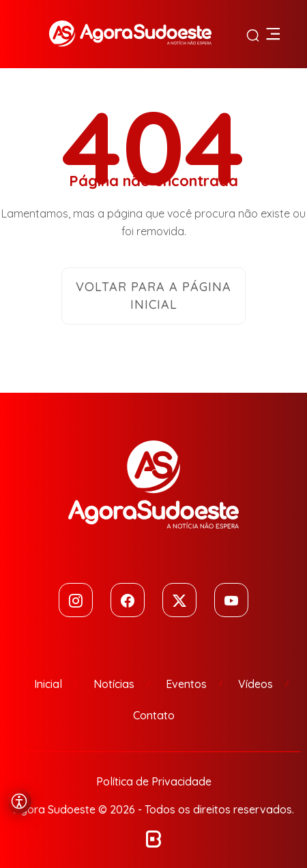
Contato (154, 715)
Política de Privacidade (154, 781)
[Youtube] (231, 600)
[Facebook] (128, 600)
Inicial (48, 684)
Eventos (186, 684)
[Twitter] (179, 600)
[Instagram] (76, 600)
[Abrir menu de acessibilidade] (19, 801)
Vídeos (255, 684)
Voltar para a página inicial (153, 296)
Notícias (114, 684)
